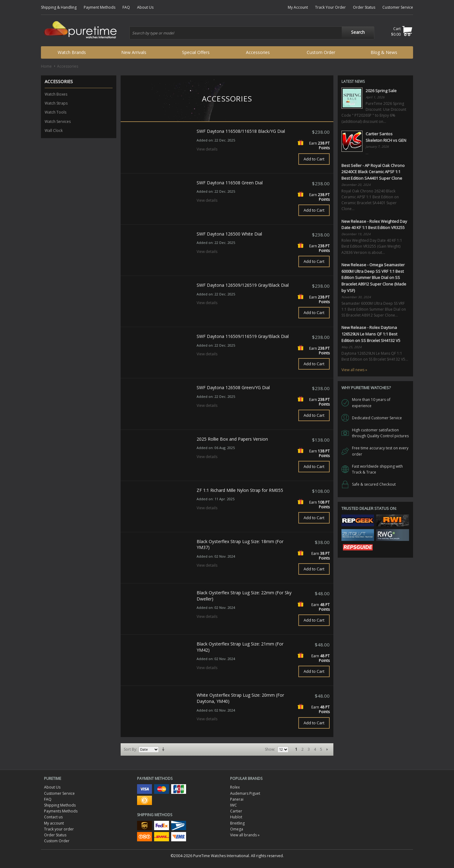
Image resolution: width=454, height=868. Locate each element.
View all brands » (245, 835)
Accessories (258, 52)
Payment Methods (100, 7)
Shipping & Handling (59, 7)
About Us (145, 7)
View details (207, 149)
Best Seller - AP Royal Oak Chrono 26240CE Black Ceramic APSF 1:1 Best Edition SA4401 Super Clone (373, 172)
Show (269, 749)
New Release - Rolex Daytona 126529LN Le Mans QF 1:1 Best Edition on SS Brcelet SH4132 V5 (371, 334)
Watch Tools (56, 112)
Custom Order (321, 52)
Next (327, 749)
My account (54, 823)
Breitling (237, 823)
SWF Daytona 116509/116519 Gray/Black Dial (243, 336)
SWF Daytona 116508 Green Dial (230, 183)
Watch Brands (72, 52)
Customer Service (398, 7)
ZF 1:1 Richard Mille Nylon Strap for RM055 (240, 490)
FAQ (126, 7)
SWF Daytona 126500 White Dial (229, 234)
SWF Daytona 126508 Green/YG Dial (233, 387)
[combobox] (252, 33)
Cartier (236, 811)
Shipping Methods (60, 805)
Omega (237, 829)
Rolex (235, 787)
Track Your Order (330, 7)
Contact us (53, 817)
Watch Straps (56, 103)
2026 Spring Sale (381, 91)
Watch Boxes (56, 94)
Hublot (236, 817)
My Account (298, 7)
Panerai (237, 799)
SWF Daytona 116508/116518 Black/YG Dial (241, 131)
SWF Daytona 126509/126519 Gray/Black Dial (243, 285)
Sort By (130, 749)
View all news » (354, 370)
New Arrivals (134, 52)
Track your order (59, 829)
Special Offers (196, 52)
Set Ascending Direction (164, 749)
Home (46, 66)
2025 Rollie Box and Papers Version (232, 439)
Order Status (364, 7)
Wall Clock (54, 130)
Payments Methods (61, 811)
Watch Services (58, 121)
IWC (234, 805)
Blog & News (384, 52)
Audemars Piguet (245, 793)
